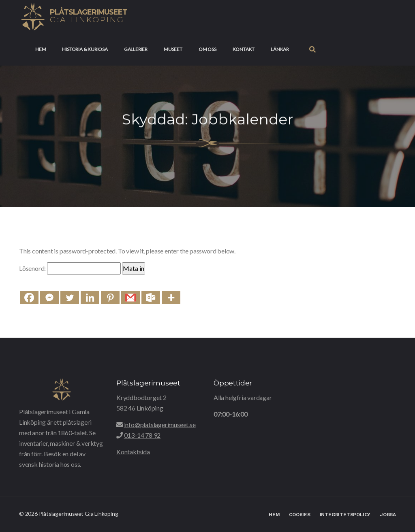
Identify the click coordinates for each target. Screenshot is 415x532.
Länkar (280, 49)
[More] (171, 298)
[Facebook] (29, 298)
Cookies (300, 515)
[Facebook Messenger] (49, 298)
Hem (41, 49)
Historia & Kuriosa (85, 49)
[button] (312, 49)
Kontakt (244, 49)
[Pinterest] (110, 298)
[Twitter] (70, 298)
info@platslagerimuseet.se (160, 425)
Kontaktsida (133, 452)
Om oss (207, 49)
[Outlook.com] (151, 298)
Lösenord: (70, 268)
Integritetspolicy (345, 515)
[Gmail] (130, 298)
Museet (173, 49)
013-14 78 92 (142, 435)
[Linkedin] (90, 298)
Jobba (388, 515)
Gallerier (136, 49)
